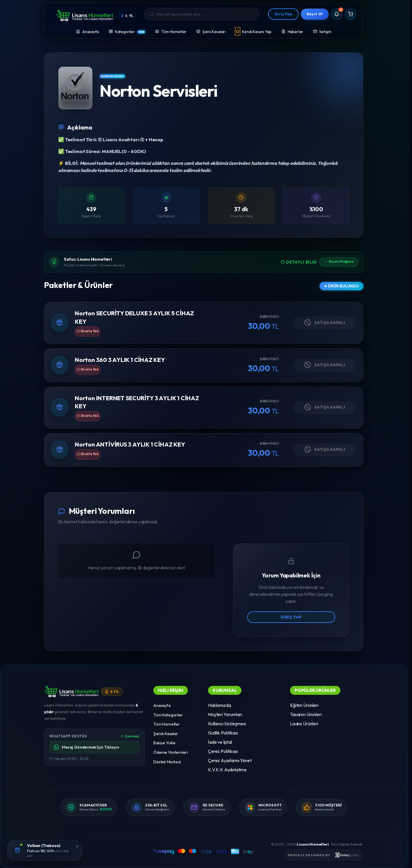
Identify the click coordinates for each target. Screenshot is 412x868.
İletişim (322, 31)
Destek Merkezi (167, 762)
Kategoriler (127, 31)
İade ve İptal (220, 742)
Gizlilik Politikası (223, 733)
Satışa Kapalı (325, 323)
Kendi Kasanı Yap (253, 31)
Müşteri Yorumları (225, 714)
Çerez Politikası (223, 751)
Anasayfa (87, 31)
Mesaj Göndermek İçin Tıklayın (86, 747)
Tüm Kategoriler (168, 715)
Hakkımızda (219, 705)
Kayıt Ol (315, 14)
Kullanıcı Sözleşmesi (227, 724)
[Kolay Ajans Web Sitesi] (347, 855)
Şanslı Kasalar (166, 734)
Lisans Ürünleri (304, 724)
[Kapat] (77, 846)
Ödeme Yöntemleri (170, 752)
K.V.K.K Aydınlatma (227, 770)
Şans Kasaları (211, 31)
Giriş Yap (284, 14)
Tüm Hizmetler (171, 31)
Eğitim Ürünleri (304, 705)
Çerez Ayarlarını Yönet (230, 760)
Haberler (292, 31)
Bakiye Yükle (164, 743)
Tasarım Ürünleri (306, 714)
